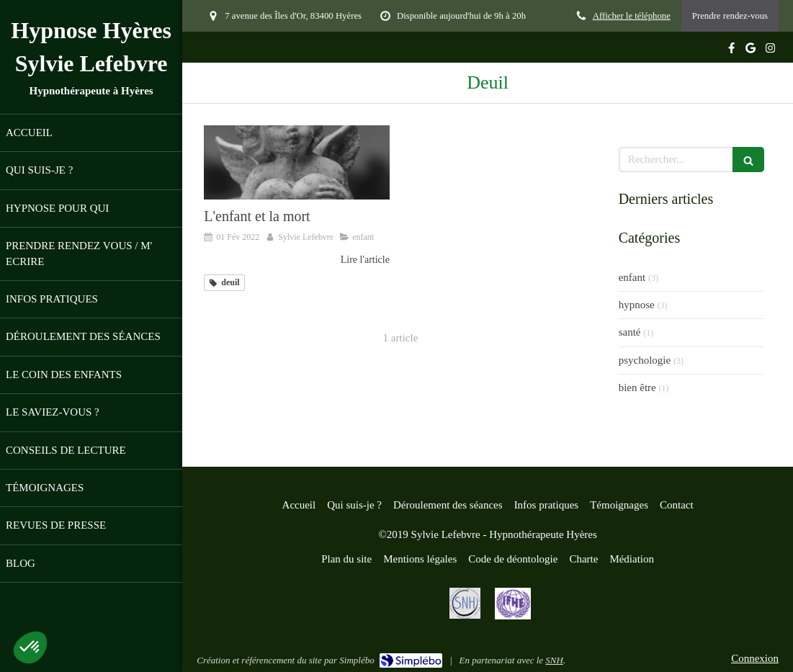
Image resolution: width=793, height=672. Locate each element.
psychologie (645, 360)
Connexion (755, 658)
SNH (554, 660)
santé (630, 332)
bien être (637, 387)
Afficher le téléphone (632, 16)
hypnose (637, 305)
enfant (632, 277)
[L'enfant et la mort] (297, 162)
